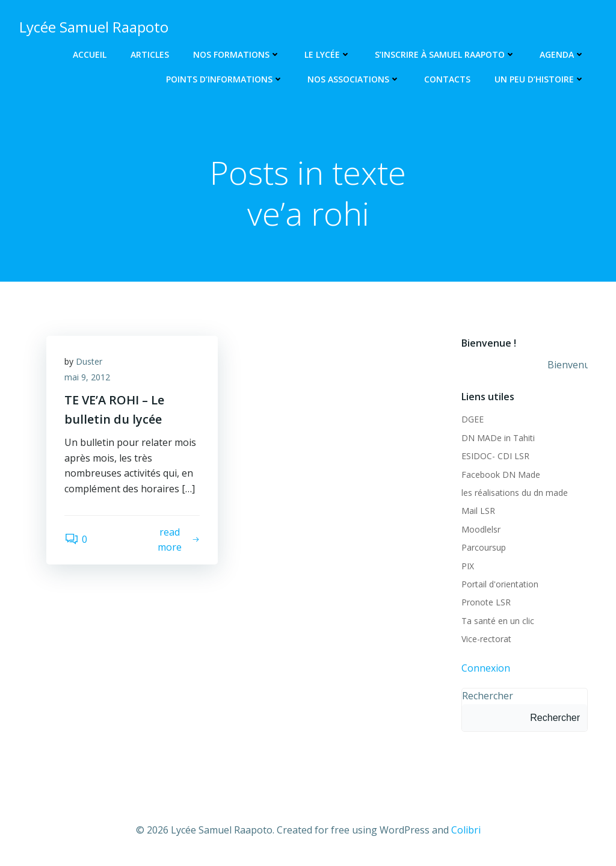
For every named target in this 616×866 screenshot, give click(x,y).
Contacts (447, 79)
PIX (468, 566)
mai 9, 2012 (87, 377)
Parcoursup (484, 547)
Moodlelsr (481, 529)
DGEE (473, 419)
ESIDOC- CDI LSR (495, 456)
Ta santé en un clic (498, 621)
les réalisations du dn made (515, 493)
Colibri (466, 830)
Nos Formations (237, 54)
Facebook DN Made (501, 475)
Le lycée (328, 54)
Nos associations (354, 79)
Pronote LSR (486, 602)
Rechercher (488, 696)
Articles (150, 54)
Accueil (90, 54)
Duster (89, 361)
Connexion (486, 668)
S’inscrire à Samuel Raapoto (445, 54)
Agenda (562, 54)
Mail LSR (478, 511)
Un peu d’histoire (540, 79)
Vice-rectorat (486, 639)
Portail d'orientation (500, 584)
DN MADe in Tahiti (498, 438)
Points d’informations (225, 79)
